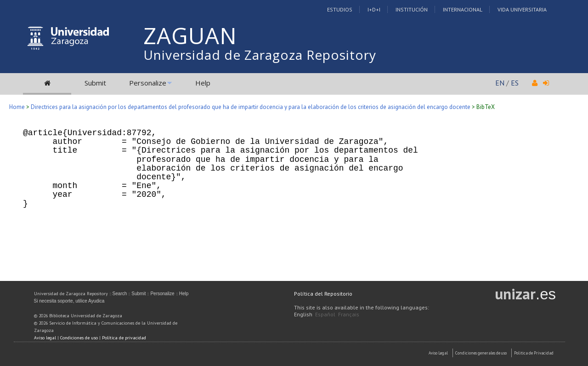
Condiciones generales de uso (481, 353)
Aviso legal (45, 338)
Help (203, 83)
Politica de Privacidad (534, 353)
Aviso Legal (438, 353)
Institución (412, 9)
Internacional (463, 9)
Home (17, 107)
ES (515, 83)
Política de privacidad (124, 338)
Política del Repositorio (323, 294)
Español (325, 314)
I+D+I (374, 9)
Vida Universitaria (522, 9)
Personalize (148, 83)
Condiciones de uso (79, 338)
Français (349, 314)
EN (500, 83)
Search (120, 294)
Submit (95, 83)
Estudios (340, 9)
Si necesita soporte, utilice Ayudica (69, 301)
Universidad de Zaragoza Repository (260, 55)
